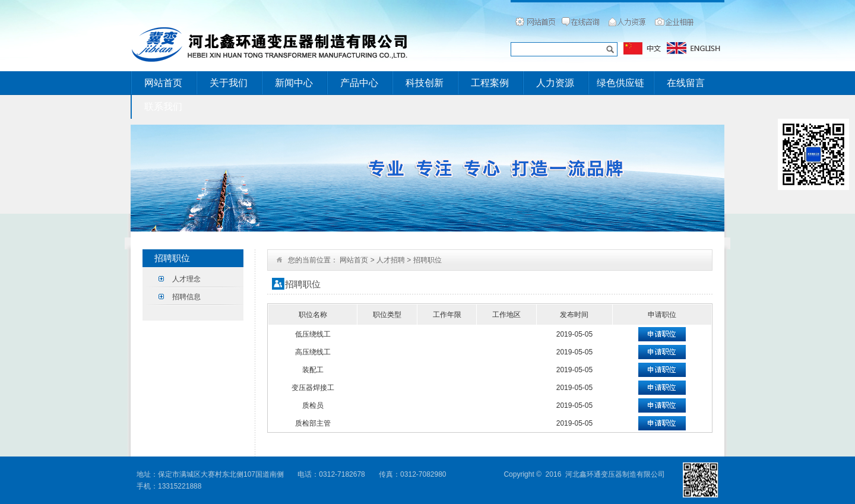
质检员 (313, 405)
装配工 (313, 370)
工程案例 (490, 83)
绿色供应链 (620, 83)
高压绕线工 (313, 352)
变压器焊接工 (313, 388)
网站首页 (163, 83)
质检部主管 (313, 423)
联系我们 (163, 107)
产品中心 (359, 83)
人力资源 (555, 83)
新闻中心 (294, 83)
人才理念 (186, 279)
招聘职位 (427, 260)
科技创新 (425, 83)
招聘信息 (186, 297)
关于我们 (229, 83)
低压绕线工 (313, 334)
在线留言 (686, 83)
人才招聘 (391, 260)
